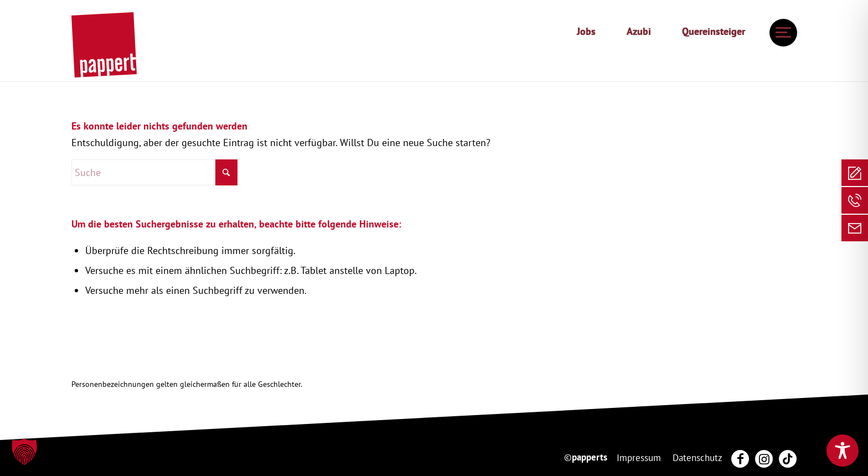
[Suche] (154, 172)
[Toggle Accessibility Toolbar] (843, 451)
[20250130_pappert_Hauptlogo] (104, 45)
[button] (24, 452)
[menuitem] (586, 32)
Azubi (639, 31)
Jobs (586, 31)
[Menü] (780, 33)
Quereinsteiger (714, 31)
